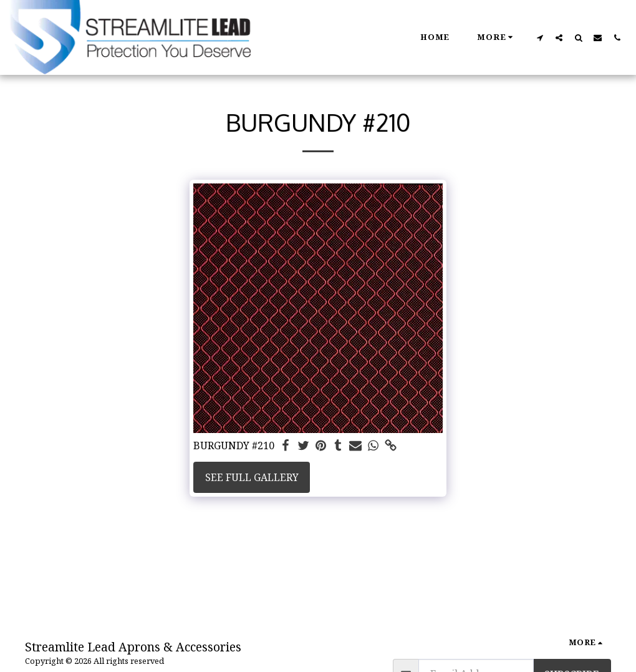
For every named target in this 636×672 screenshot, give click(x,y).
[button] (540, 37)
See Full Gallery (252, 477)
